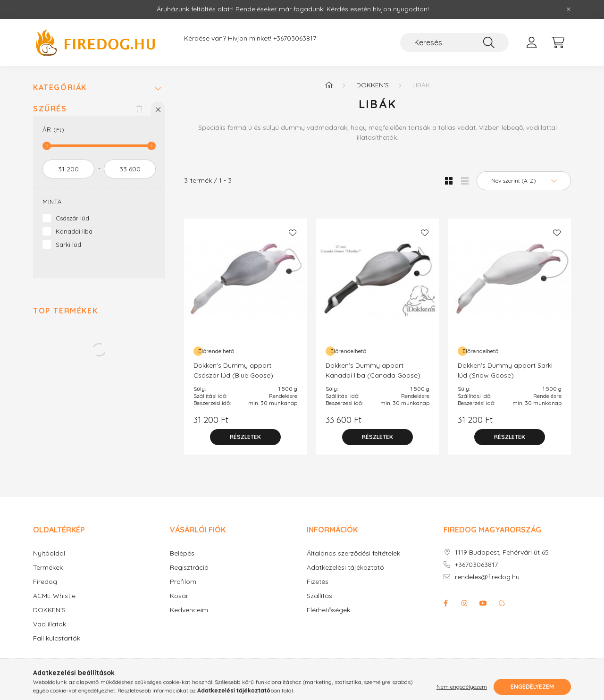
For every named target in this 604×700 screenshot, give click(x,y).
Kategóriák (60, 88)
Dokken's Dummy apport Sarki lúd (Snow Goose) (505, 370)
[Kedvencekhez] (293, 233)
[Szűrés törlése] (139, 109)
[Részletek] (245, 437)
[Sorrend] (524, 181)
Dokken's (373, 85)
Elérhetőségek (328, 610)
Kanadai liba (74, 231)
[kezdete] (68, 169)
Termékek (48, 568)
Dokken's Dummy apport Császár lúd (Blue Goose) (233, 370)
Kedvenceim (189, 610)
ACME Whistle (54, 596)
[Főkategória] (329, 85)
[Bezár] (569, 9)
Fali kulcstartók (57, 638)
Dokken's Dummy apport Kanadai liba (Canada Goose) (373, 370)
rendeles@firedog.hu (487, 577)
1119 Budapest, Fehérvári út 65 (502, 552)
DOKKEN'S (49, 610)
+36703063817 (295, 38)
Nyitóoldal (49, 553)
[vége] (130, 169)
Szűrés (50, 109)
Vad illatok (50, 624)
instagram (464, 603)
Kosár (179, 596)
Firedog (45, 582)
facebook (445, 603)
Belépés (182, 553)
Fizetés (318, 582)
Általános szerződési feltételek (353, 553)
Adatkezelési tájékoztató (345, 568)
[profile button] (531, 42)
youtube (483, 603)
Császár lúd (72, 218)
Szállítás (319, 596)
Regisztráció (189, 568)
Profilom (183, 582)
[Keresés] (454, 42)
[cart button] (558, 42)
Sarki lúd (68, 245)
